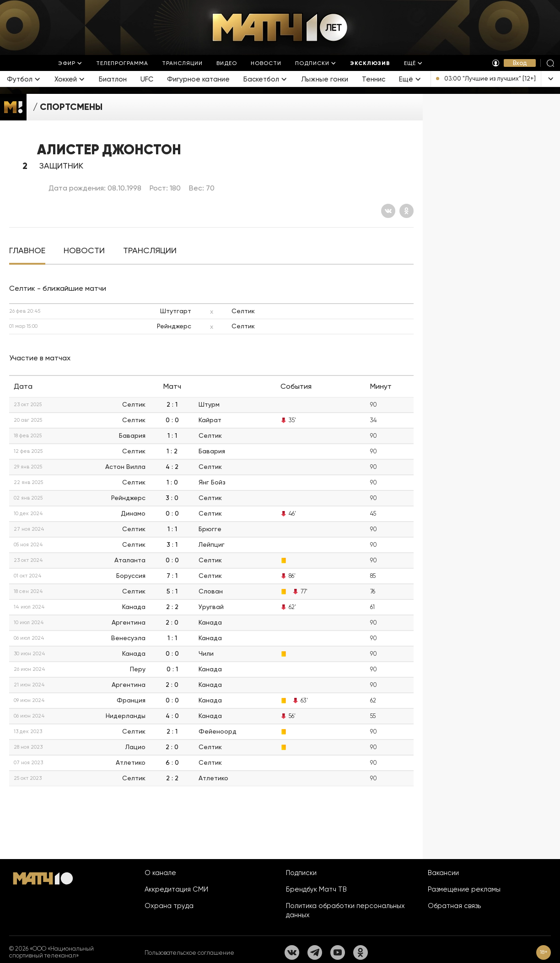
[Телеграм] (315, 952)
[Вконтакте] (388, 211)
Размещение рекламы (464, 889)
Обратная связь (454, 906)
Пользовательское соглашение (189, 953)
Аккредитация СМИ (176, 889)
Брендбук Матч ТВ (316, 889)
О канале (160, 873)
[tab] (27, 251)
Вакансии (443, 873)
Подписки (301, 873)
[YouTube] (338, 952)
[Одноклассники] (407, 211)
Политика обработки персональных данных (345, 910)
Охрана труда (169, 906)
